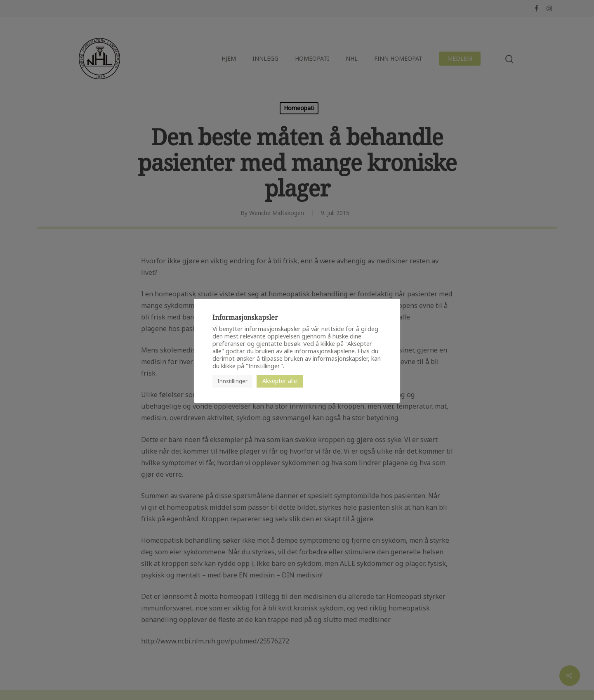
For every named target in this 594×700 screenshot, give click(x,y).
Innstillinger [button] (232, 381)
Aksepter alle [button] (280, 381)
